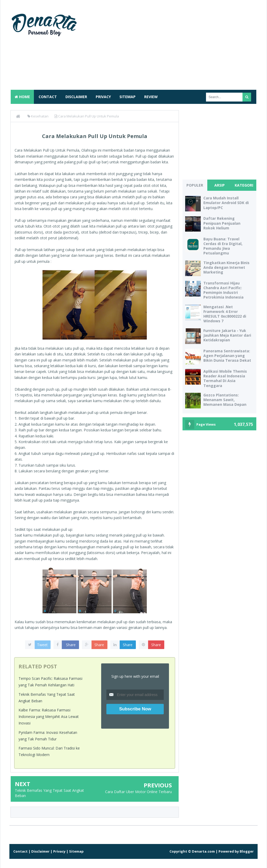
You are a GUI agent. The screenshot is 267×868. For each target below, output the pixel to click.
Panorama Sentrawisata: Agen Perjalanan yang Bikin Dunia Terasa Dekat (227, 356)
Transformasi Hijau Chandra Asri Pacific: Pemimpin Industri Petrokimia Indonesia (223, 290)
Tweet (42, 645)
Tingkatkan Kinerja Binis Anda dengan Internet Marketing (226, 267)
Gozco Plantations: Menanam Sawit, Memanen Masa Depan (225, 400)
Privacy (103, 97)
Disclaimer (76, 97)
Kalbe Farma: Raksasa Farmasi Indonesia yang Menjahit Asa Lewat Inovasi (49, 717)
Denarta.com (203, 851)
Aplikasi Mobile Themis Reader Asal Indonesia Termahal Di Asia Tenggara (225, 378)
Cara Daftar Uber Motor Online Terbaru (138, 792)
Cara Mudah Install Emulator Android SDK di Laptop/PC (226, 203)
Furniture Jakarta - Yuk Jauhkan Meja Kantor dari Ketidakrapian (227, 335)
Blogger (247, 851)
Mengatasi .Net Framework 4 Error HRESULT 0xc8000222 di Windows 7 (225, 314)
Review (151, 97)
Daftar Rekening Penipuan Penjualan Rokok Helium (222, 223)
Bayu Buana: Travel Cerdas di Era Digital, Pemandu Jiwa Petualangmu (223, 246)
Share (71, 645)
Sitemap (128, 97)
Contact (48, 97)
